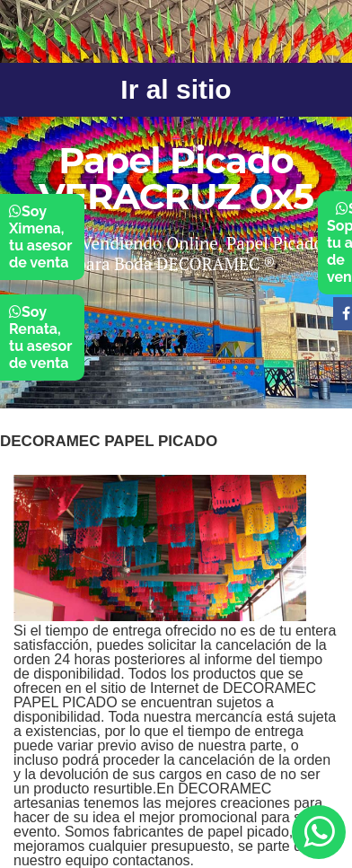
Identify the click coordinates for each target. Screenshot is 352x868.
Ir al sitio (176, 89)
